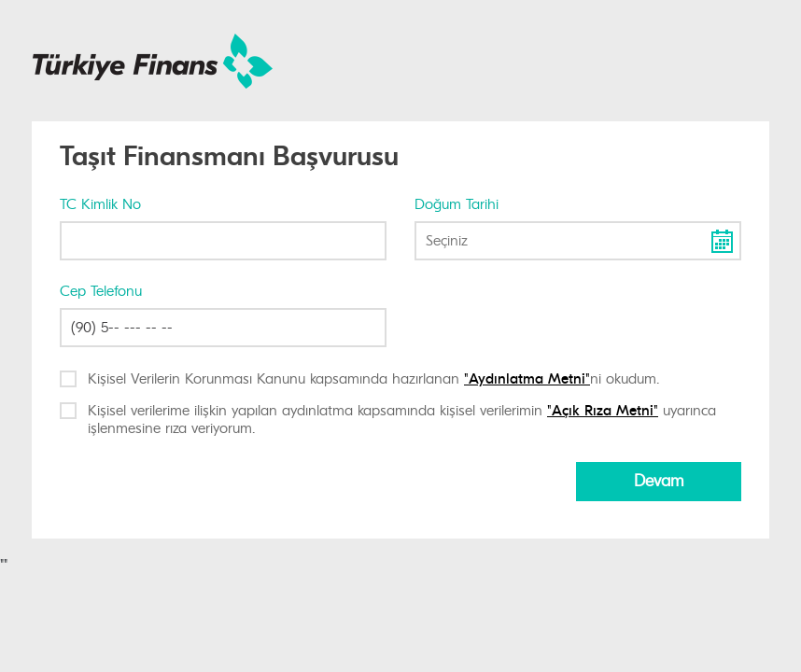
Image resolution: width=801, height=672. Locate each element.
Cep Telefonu (101, 291)
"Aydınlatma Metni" (527, 379)
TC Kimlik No (100, 204)
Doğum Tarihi (457, 204)
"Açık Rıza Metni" (603, 411)
